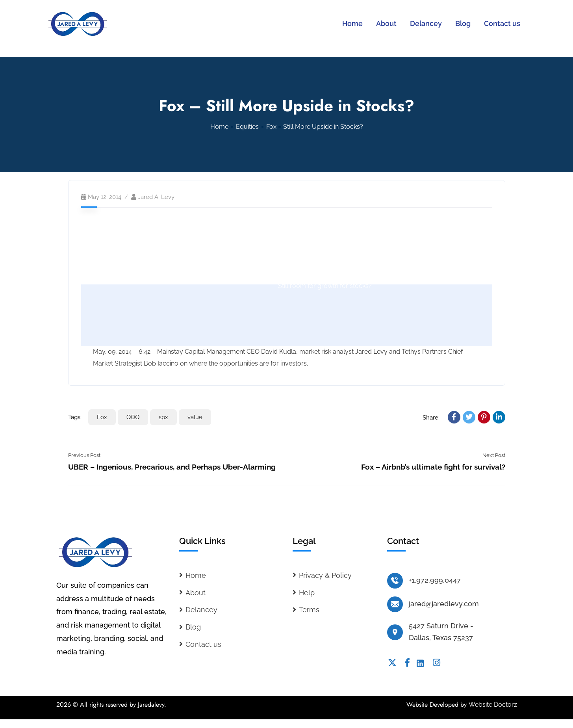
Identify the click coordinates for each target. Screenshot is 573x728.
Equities (247, 127)
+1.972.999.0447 (435, 580)
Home (219, 127)
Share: (431, 418)
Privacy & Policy (325, 575)
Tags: (75, 417)
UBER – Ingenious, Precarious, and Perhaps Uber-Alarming (172, 467)
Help (307, 593)
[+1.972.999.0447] (395, 581)
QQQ (133, 417)
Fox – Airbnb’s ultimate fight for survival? (433, 467)
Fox (102, 417)
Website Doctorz (493, 705)
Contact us (203, 644)
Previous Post (84, 455)
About (196, 593)
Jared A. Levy (156, 197)
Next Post (494, 455)
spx (163, 417)
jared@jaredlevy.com (444, 604)
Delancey (201, 610)
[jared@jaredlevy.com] (395, 604)
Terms (309, 610)
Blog (193, 627)
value (195, 417)
